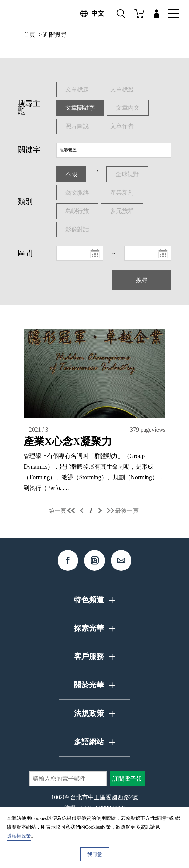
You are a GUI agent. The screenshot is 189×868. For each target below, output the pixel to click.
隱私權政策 (19, 836)
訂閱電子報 (127, 779)
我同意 (95, 854)
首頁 (29, 35)
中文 (90, 14)
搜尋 (142, 280)
